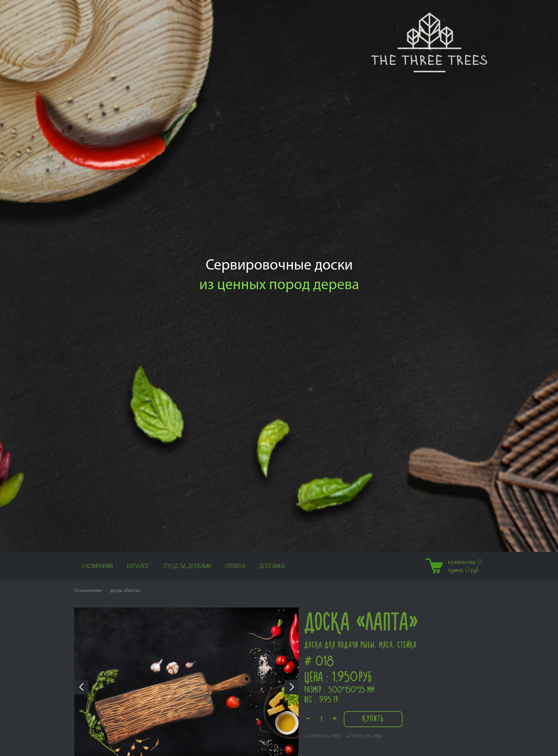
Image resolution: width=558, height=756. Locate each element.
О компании (97, 566)
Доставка (272, 566)
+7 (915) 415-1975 (323, 737)
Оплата (235, 566)
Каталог (138, 566)
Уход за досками (187, 566)
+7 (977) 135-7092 (364, 737)
